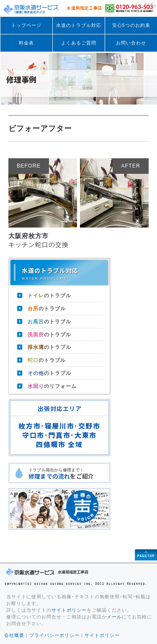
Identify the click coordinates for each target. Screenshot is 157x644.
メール (114, 617)
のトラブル (49, 296)
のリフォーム (52, 386)
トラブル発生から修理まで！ (69, 474)
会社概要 (14, 635)
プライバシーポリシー (54, 635)
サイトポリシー (69, 610)
